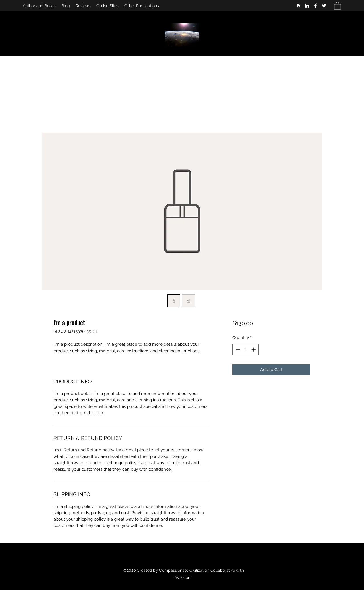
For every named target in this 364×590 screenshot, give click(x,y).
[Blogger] (298, 6)
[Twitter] (324, 6)
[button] (337, 6)
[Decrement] (237, 350)
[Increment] (254, 350)
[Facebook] (316, 6)
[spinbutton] (245, 350)
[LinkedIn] (307, 6)
